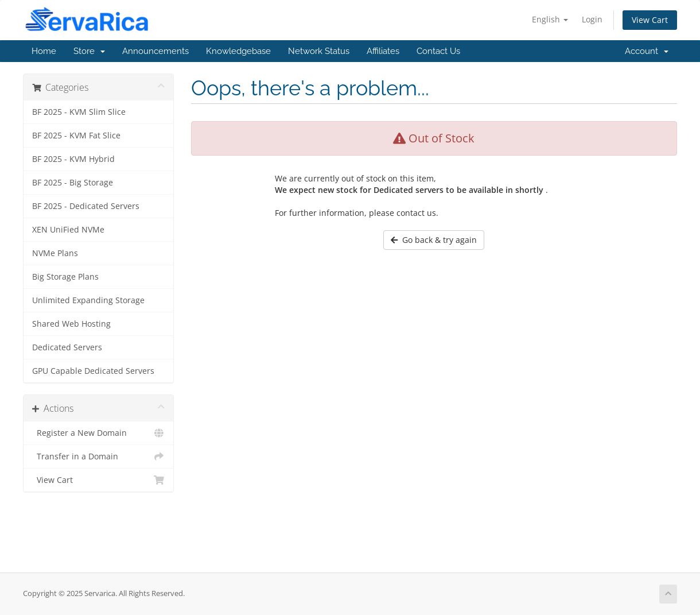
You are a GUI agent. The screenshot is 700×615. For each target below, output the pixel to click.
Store (89, 51)
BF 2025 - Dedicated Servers (86, 206)
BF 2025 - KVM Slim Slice (79, 112)
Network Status (319, 51)
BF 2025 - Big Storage (73, 183)
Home (44, 51)
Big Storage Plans (65, 277)
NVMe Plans (55, 253)
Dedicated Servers (67, 347)
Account (647, 51)
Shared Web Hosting (71, 324)
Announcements (155, 51)
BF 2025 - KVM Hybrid (73, 159)
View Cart (650, 20)
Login (592, 19)
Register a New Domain (98, 433)
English (550, 19)
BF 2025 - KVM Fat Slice (76, 136)
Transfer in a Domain (98, 457)
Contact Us (438, 51)
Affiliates (383, 51)
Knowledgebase (238, 51)
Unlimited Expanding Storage (88, 300)
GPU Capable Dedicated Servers (93, 371)
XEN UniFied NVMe (68, 230)
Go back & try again (434, 240)
